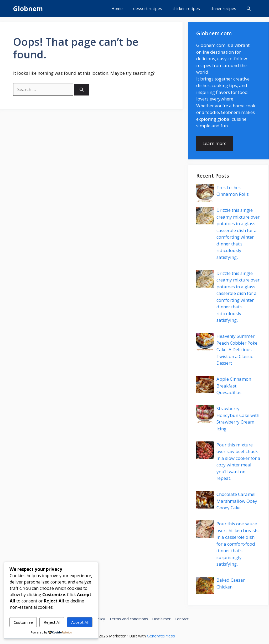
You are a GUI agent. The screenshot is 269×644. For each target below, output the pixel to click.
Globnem (28, 8)
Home (117, 8)
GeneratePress (161, 636)
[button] (249, 9)
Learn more (214, 143)
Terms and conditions (129, 619)
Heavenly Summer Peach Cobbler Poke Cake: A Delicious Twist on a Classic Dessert (237, 349)
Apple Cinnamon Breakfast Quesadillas (234, 386)
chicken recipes (186, 8)
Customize (23, 622)
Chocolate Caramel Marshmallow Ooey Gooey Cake (237, 501)
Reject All (52, 622)
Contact (182, 619)
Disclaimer (161, 619)
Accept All (80, 622)
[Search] (82, 90)
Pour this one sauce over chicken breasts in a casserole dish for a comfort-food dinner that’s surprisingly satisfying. (237, 544)
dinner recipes (223, 8)
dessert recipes (148, 8)
